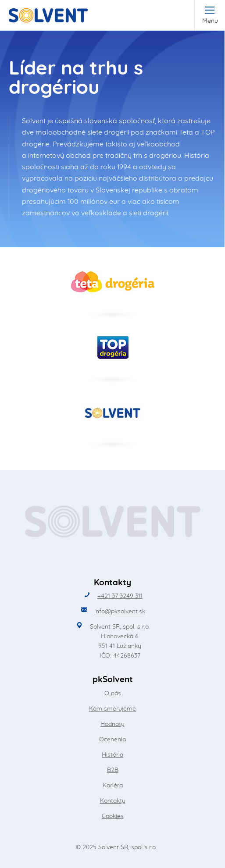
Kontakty (113, 801)
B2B (113, 770)
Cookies (113, 816)
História (112, 755)
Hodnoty (112, 724)
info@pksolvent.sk (120, 612)
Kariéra (113, 786)
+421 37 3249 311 (120, 596)
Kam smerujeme (112, 709)
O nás (113, 694)
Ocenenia (112, 740)
